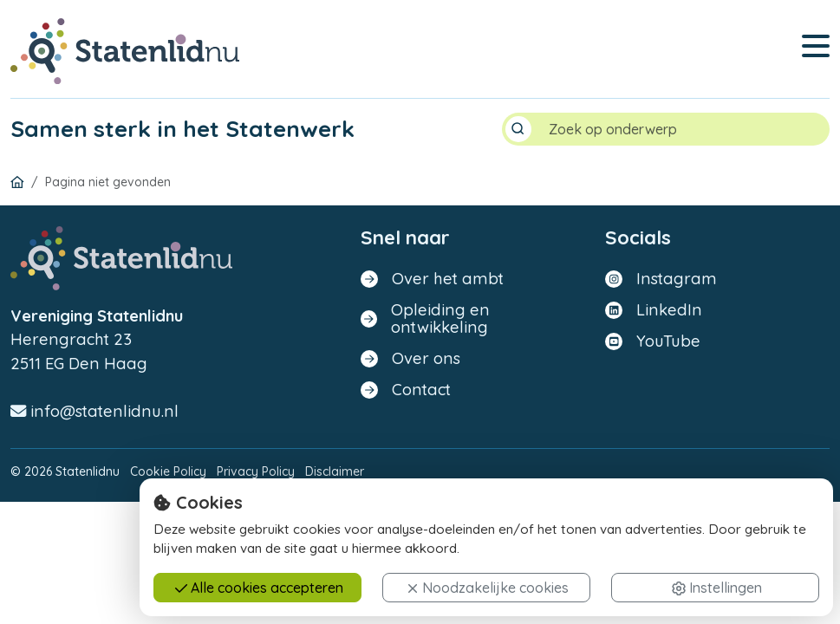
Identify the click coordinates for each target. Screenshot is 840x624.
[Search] (682, 129)
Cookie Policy (168, 471)
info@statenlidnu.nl (94, 411)
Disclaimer (335, 471)
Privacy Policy (256, 471)
